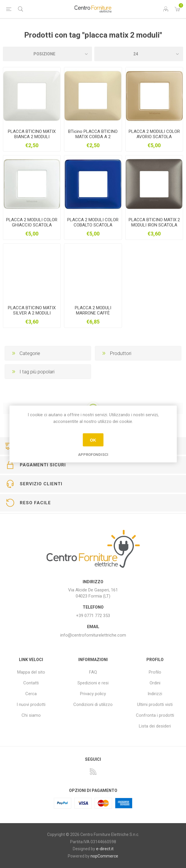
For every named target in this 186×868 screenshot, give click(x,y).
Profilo (155, 672)
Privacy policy (93, 694)
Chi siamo (31, 715)
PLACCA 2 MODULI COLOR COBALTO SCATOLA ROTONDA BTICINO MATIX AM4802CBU (93, 228)
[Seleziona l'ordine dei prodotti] (47, 54)
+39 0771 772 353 (93, 616)
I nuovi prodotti (31, 704)
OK (93, 440)
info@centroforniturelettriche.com (93, 635)
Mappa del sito (31, 672)
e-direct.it (105, 849)
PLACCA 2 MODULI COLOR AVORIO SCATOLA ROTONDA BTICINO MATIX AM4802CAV (154, 139)
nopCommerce (104, 856)
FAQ (93, 672)
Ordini (155, 683)
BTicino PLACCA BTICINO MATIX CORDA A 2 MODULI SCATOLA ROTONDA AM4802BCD (93, 139)
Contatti (31, 683)
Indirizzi (155, 694)
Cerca (31, 694)
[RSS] (93, 772)
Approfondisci (93, 455)
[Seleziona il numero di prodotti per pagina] (139, 54)
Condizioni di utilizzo (93, 704)
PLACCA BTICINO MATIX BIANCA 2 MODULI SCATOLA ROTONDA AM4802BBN (32, 139)
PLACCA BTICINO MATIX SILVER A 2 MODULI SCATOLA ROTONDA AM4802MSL (32, 316)
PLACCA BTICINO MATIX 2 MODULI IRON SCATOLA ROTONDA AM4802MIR (154, 225)
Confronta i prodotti (155, 715)
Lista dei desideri (155, 726)
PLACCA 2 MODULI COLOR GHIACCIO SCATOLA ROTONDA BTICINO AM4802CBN (32, 228)
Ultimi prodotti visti (155, 704)
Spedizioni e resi (93, 683)
